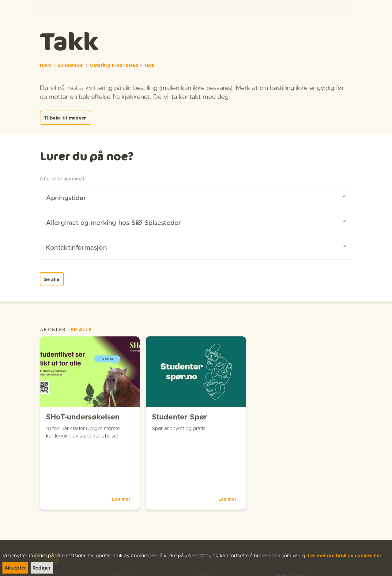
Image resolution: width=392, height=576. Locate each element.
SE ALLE (81, 330)
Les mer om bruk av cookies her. (345, 556)
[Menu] (381, 9)
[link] (16, 9)
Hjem (46, 66)
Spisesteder (71, 66)
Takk (149, 66)
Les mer (121, 446)
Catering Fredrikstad (114, 66)
